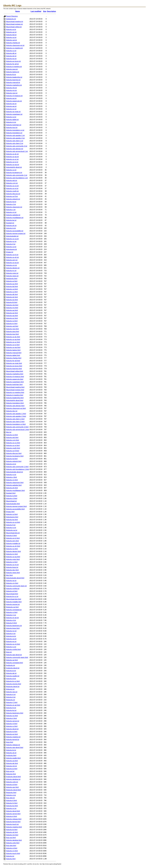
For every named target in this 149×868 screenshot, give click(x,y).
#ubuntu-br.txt (11, 750)
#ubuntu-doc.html (12, 570)
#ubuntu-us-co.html (13, 443)
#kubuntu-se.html (12, 607)
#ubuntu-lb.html (12, 302)
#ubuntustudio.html (13, 504)
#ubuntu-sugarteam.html (15, 382)
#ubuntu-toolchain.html (14, 385)
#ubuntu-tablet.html (13, 355)
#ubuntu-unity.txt (12, 782)
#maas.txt (10, 252)
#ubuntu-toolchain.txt (14, 125)
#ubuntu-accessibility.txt (15, 231)
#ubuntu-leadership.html (15, 398)
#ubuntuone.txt (11, 249)
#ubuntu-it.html (11, 800)
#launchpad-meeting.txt (14, 22)
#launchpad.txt (11, 501)
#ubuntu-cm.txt (11, 265)
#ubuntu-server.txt (13, 721)
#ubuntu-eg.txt (11, 59)
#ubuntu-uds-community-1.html (17, 467)
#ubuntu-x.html (11, 477)
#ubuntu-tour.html (12, 334)
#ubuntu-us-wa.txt (12, 165)
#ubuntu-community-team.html (17, 657)
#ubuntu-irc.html (12, 554)
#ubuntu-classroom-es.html (16, 408)
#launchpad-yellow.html (14, 371)
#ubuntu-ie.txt (11, 636)
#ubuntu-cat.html (12, 326)
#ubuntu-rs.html (12, 612)
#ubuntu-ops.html (12, 787)
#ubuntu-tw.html (12, 459)
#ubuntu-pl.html (12, 785)
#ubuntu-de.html (12, 763)
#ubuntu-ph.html (12, 488)
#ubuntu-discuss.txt (13, 194)
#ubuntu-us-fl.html (13, 451)
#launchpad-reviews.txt (14, 24)
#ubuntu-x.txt (11, 210)
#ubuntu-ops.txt (12, 692)
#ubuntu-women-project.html (16, 506)
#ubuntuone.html (12, 517)
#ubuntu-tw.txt (11, 202)
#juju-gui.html (11, 838)
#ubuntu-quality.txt (13, 676)
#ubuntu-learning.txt (13, 80)
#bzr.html (9, 575)
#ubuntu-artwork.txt (13, 199)
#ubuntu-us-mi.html (13, 644)
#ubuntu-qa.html (12, 316)
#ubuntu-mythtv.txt (13, 589)
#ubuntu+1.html (12, 702)
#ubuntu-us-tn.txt (12, 255)
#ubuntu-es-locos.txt (13, 61)
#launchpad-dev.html (14, 599)
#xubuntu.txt (10, 665)
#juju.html (9, 742)
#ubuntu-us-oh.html (13, 546)
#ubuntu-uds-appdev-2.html (16, 416)
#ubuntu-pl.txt (11, 679)
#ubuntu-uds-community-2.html (17, 427)
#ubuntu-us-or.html (13, 445)
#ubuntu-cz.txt (11, 51)
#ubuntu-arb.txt (12, 181)
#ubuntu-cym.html (12, 440)
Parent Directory (12, 16)
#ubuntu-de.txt (11, 673)
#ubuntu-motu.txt (12, 273)
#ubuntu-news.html (13, 573)
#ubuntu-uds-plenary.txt (15, 149)
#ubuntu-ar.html (12, 281)
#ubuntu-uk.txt (11, 753)
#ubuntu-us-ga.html (13, 339)
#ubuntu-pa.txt (11, 98)
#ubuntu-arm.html (12, 541)
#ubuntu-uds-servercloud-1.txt (17, 151)
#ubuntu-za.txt (11, 639)
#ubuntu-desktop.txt (13, 779)
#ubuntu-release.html (14, 819)
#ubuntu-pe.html (12, 313)
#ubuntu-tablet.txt (12, 120)
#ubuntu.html (11, 859)
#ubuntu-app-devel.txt (14, 655)
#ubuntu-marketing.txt (14, 85)
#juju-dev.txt (10, 798)
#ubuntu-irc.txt (11, 271)
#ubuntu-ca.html (12, 289)
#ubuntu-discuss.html (14, 453)
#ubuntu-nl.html (12, 724)
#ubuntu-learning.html (14, 369)
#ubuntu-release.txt (13, 745)
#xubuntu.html (11, 755)
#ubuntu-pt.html (12, 591)
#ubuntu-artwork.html (14, 461)
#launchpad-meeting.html (15, 387)
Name (18, 11)
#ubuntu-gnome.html (14, 684)
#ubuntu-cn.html (12, 851)
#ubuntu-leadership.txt (14, 77)
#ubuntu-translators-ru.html (16, 424)
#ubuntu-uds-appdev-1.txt (15, 135)
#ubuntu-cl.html (12, 498)
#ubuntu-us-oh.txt (12, 257)
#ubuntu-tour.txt (12, 128)
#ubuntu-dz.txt (11, 56)
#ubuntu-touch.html (13, 853)
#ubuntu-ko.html (12, 806)
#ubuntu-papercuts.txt (14, 101)
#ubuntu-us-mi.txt (12, 565)
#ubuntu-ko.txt (11, 710)
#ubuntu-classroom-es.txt (15, 45)
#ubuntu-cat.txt (11, 40)
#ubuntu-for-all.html (13, 361)
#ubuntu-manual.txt (13, 82)
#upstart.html (11, 493)
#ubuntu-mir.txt (11, 766)
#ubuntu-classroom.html (15, 483)
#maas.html (10, 512)
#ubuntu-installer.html (14, 602)
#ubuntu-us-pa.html (13, 557)
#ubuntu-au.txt (11, 32)
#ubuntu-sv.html (12, 321)
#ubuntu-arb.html (12, 438)
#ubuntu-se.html (12, 660)
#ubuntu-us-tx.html (13, 345)
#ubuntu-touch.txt (12, 824)
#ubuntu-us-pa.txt (12, 263)
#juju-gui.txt (10, 771)
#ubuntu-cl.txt (11, 204)
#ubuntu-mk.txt (11, 88)
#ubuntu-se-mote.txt (13, 112)
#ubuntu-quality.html (13, 758)
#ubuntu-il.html (11, 536)
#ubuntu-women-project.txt (16, 234)
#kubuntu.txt (10, 700)
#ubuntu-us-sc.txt (12, 159)
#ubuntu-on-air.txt (12, 618)
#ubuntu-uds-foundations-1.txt (17, 178)
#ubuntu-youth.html (13, 448)
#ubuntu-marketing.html (15, 374)
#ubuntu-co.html (12, 435)
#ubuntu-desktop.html (14, 840)
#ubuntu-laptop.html (13, 350)
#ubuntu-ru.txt (11, 647)
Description (52, 11)
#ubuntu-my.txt (11, 90)
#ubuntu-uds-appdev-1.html (16, 414)
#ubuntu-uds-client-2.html (15, 422)
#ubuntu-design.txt (13, 268)
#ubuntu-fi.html (11, 623)
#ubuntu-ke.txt (11, 220)
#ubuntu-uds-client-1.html (15, 419)
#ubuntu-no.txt (11, 631)
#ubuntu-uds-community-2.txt (17, 146)
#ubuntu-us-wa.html (13, 347)
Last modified (36, 11)
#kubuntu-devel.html (13, 790)
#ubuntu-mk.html (12, 305)
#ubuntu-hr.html (12, 803)
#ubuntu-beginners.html (15, 713)
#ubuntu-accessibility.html (15, 509)
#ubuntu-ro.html (12, 562)
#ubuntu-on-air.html (13, 705)
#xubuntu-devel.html (13, 777)
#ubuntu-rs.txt (11, 528)
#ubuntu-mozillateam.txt (15, 218)
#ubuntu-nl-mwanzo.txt (14, 96)
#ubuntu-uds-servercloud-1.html (18, 430)
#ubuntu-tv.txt (11, 228)
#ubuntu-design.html (13, 551)
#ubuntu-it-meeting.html (15, 395)
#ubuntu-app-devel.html (15, 748)
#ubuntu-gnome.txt (13, 604)
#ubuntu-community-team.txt (16, 586)
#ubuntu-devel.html (13, 811)
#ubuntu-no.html (12, 716)
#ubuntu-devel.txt (12, 729)
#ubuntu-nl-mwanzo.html (15, 377)
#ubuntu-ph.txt (11, 226)
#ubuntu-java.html (12, 332)
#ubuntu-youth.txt (12, 191)
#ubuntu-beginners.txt (14, 626)
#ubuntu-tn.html (12, 324)
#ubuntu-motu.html (13, 559)
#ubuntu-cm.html (12, 583)
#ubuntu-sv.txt (11, 117)
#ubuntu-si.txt (11, 795)
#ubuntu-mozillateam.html (15, 491)
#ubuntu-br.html (12, 830)
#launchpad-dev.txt (13, 533)
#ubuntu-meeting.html (14, 827)
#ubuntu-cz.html (12, 292)
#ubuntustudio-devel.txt (14, 472)
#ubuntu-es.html (12, 734)
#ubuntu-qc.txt (11, 109)
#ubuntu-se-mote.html (14, 363)
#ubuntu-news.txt (12, 276)
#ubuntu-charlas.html (14, 358)
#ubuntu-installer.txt (13, 543)
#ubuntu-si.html (12, 848)
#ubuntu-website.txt (13, 215)
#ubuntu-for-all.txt (12, 64)
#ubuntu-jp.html (12, 769)
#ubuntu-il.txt (11, 244)
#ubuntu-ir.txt (11, 634)
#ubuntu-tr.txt (11, 695)
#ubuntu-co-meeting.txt (14, 48)
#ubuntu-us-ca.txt (12, 239)
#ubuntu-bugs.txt (12, 567)
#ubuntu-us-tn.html (13, 538)
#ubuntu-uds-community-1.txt (17, 175)
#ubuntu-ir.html (11, 718)
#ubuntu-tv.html (12, 496)
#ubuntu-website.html (14, 485)
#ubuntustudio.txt (12, 236)
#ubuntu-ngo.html (12, 329)
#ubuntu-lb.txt (11, 75)
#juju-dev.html (11, 846)
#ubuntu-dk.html (12, 294)
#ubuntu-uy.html (12, 514)
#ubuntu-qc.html (12, 318)
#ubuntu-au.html (12, 284)
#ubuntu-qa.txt (11, 106)
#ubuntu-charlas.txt (13, 43)
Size (45, 11)
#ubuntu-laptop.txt (13, 72)
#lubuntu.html (11, 774)
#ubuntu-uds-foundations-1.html (18, 469)
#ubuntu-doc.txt (12, 411)
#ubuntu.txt (10, 856)
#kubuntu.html (11, 793)
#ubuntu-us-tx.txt (12, 162)
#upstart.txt (10, 223)
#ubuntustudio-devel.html (15, 578)
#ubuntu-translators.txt (14, 133)
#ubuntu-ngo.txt (12, 93)
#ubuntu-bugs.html (13, 628)
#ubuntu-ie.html (12, 732)
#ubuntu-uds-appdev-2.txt (15, 138)
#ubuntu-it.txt (11, 697)
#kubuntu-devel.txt (13, 687)
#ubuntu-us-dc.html (13, 337)
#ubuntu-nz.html (12, 549)
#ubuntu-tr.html (11, 816)
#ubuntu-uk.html (12, 832)
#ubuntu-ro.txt (11, 475)
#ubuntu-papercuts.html (15, 379)
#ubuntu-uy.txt (11, 247)
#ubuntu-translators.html (15, 403)
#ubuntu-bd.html (12, 286)
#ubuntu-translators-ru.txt (15, 130)
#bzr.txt (9, 432)
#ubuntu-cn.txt (11, 808)
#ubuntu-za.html (12, 761)
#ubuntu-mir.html (12, 835)
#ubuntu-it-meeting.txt (14, 67)
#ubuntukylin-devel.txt (14, 167)
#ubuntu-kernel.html (13, 822)
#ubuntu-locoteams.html (15, 456)
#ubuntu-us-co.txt (12, 186)
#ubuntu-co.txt (11, 170)
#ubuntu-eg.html (12, 300)
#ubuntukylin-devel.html (15, 400)
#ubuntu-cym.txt (12, 183)
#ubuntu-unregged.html (14, 663)
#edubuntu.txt (11, 19)
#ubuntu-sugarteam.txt (14, 114)
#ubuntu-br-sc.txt (12, 596)
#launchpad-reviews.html (15, 390)
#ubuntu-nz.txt (11, 241)
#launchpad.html (12, 594)
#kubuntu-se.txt (12, 530)
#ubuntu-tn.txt (11, 122)
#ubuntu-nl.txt (11, 620)
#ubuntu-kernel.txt (13, 740)
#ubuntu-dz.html (12, 297)
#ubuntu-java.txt (12, 69)
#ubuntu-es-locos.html (14, 366)
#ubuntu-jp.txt (11, 671)
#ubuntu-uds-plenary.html (15, 406)
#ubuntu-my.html (12, 308)
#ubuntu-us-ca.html (13, 522)
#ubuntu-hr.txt (11, 708)
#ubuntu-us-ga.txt (12, 157)
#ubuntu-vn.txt (11, 212)
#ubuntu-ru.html (12, 726)
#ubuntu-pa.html (12, 310)
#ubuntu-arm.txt (12, 260)
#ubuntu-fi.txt (11, 525)
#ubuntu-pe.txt (11, 104)
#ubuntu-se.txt (11, 581)
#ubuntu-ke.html (12, 520)
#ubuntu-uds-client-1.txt (15, 141)
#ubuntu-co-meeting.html (15, 392)
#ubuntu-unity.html (13, 843)
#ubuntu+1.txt (11, 615)
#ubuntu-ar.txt (11, 30)
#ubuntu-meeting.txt (13, 737)
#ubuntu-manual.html (14, 353)
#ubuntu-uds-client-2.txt (15, 143)
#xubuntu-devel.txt (13, 668)
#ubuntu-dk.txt (11, 53)
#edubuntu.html (12, 279)
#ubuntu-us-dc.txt (12, 154)
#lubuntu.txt (10, 689)
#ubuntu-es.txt (11, 642)
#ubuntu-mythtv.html (13, 649)
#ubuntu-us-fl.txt (12, 196)
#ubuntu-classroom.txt (14, 207)
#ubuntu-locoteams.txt (14, 173)
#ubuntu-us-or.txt (12, 188)
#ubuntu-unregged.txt (14, 610)
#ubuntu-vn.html (12, 480)
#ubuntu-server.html (13, 814)
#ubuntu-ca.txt (11, 37)
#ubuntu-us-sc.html (13, 342)
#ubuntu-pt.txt (11, 464)
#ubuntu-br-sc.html (13, 681)
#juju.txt (9, 652)
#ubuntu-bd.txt (11, 35)
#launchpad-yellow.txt (14, 27)
